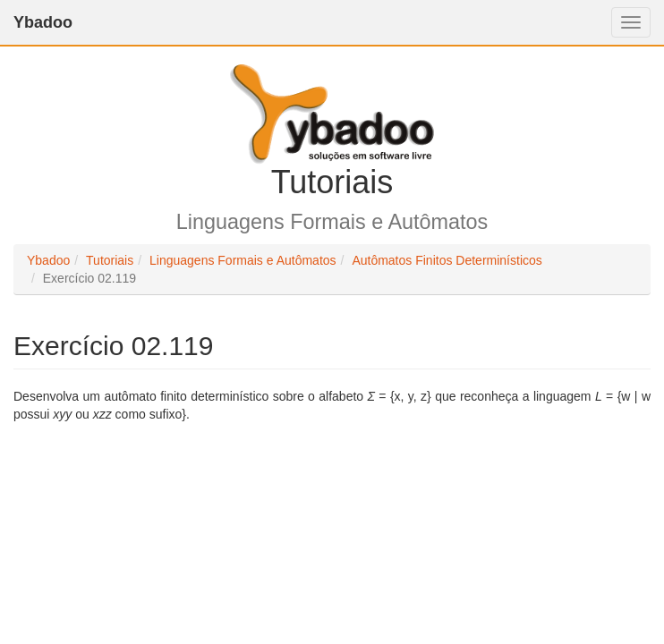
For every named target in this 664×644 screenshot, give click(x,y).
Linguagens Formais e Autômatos (243, 260)
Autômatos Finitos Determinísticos (447, 260)
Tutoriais (110, 260)
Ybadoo (43, 22)
